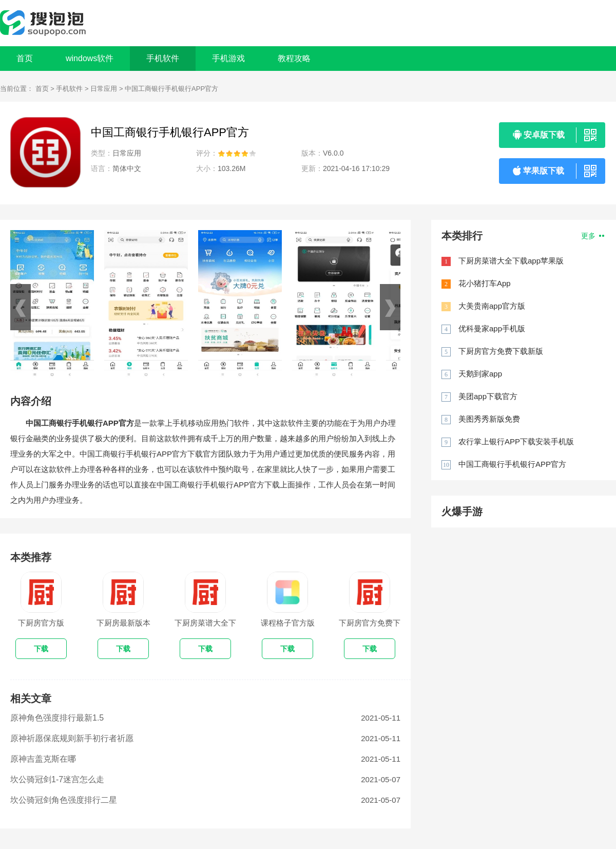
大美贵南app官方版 (492, 306)
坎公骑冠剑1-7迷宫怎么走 (57, 779)
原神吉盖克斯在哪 (43, 759)
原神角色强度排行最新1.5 (57, 718)
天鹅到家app (480, 374)
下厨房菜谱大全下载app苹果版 (511, 261)
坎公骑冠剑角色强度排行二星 (64, 800)
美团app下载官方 (488, 396)
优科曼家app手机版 (492, 328)
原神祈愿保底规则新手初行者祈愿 (72, 738)
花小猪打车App (485, 283)
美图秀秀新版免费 (489, 419)
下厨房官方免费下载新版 (501, 351)
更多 (593, 236)
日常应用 (104, 89)
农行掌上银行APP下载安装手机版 (516, 441)
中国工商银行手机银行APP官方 (512, 464)
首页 (25, 58)
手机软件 (69, 89)
